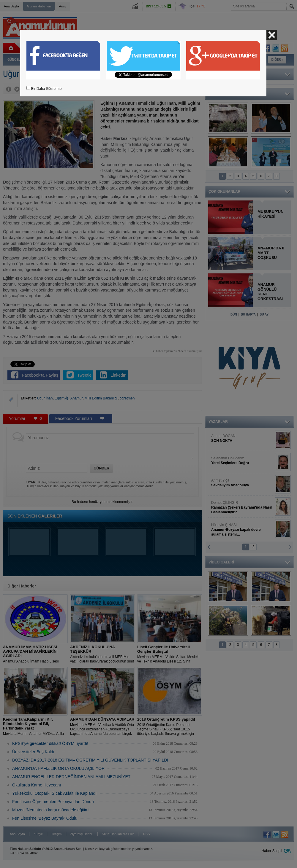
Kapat (272, 35)
